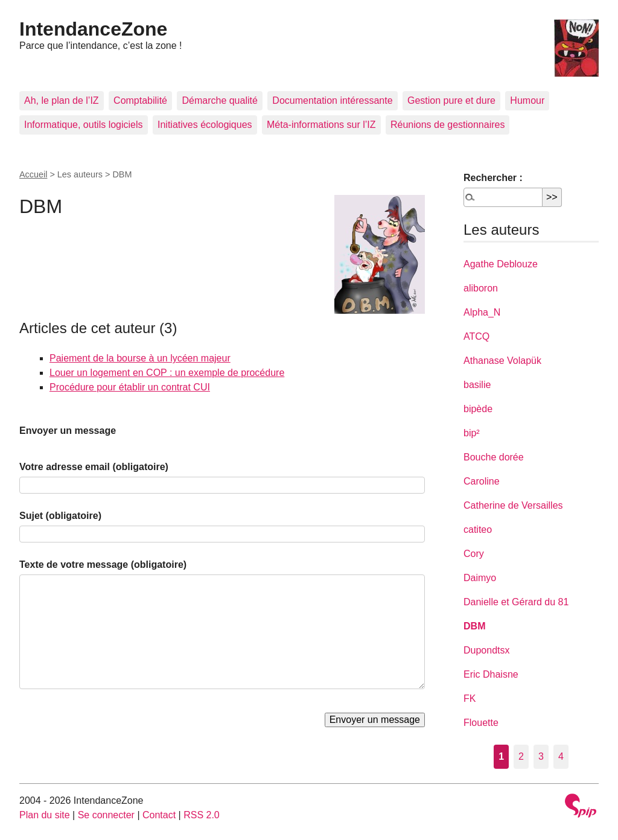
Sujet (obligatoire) (60, 516)
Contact (159, 815)
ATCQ (476, 336)
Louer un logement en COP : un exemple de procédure (167, 373)
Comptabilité (140, 100)
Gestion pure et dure (451, 100)
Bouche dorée (494, 457)
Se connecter (106, 815)
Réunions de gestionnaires (448, 125)
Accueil (33, 174)
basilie (477, 385)
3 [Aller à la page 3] (541, 756)
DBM (474, 626)
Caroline (482, 481)
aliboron (481, 288)
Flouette (481, 723)
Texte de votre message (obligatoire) (103, 565)
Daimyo (480, 578)
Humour (527, 100)
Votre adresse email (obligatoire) (94, 467)
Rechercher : (493, 178)
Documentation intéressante (332, 100)
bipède (478, 409)
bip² (472, 433)
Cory (474, 554)
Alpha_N (482, 312)
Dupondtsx (487, 650)
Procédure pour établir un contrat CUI (130, 387)
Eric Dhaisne (491, 674)
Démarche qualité (219, 100)
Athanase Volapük (502, 361)
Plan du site (45, 815)
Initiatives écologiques (205, 125)
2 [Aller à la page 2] (521, 756)
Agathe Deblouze (501, 264)
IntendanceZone (93, 29)
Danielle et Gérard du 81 (516, 602)
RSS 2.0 (202, 815)
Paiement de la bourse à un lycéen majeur (140, 358)
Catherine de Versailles (513, 505)
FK (470, 698)
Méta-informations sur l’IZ (321, 125)
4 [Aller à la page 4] (561, 756)
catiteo (478, 530)
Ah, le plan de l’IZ (62, 100)
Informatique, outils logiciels (84, 125)
